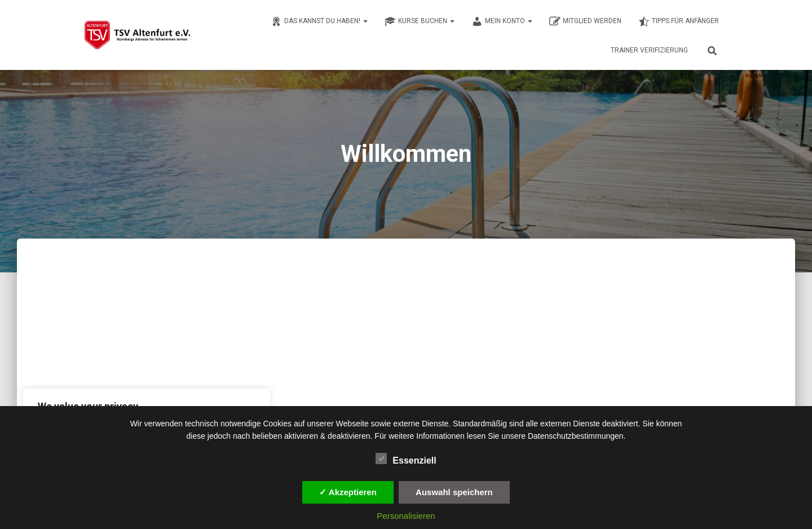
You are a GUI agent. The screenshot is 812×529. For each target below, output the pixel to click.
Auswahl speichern (454, 492)
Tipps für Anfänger (679, 21)
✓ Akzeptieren (348, 492)
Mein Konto (502, 21)
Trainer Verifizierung (649, 50)
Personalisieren (406, 516)
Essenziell (406, 459)
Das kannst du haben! (319, 21)
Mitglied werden (585, 21)
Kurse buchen (420, 21)
